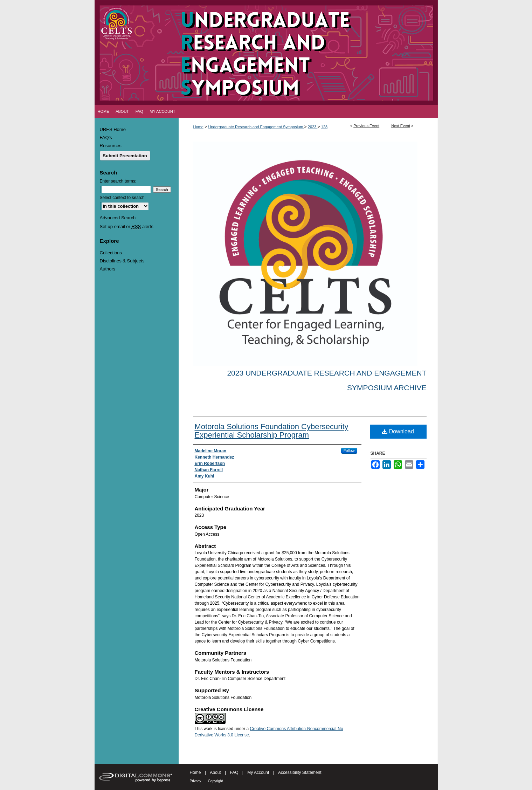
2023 (313, 127)
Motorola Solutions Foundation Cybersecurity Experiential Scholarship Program (272, 431)
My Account (258, 772)
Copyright (216, 781)
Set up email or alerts (127, 226)
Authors (108, 269)
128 (324, 127)
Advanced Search (118, 218)
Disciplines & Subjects (122, 261)
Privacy (196, 781)
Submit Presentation (125, 156)
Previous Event (366, 126)
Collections (111, 253)
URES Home (113, 129)
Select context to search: (123, 198)
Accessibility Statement (300, 772)
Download (398, 431)
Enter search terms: (118, 181)
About (215, 772)
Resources (111, 146)
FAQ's (106, 138)
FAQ (234, 772)
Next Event (401, 126)
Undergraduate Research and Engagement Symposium (256, 127)
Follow (349, 451)
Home (198, 127)
